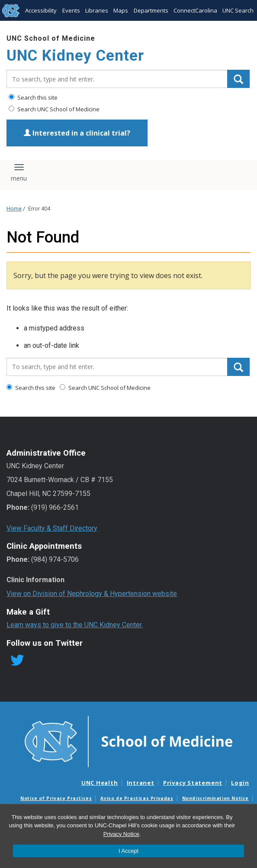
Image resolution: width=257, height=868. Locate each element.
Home (14, 209)
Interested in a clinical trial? (77, 133)
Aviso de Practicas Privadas (137, 798)
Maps (121, 10)
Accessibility (41, 10)
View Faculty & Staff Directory (52, 528)
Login (240, 783)
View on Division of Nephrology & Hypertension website (92, 594)
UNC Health (100, 783)
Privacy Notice (121, 834)
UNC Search (238, 10)
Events (71, 10)
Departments (151, 10)
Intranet (141, 783)
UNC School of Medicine (51, 38)
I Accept (128, 851)
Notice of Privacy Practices (56, 798)
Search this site (33, 97)
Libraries (97, 10)
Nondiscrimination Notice (215, 798)
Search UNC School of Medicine (54, 109)
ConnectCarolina (195, 10)
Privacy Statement (193, 783)
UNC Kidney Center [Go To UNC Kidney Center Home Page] (75, 56)
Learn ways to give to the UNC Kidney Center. (75, 625)
